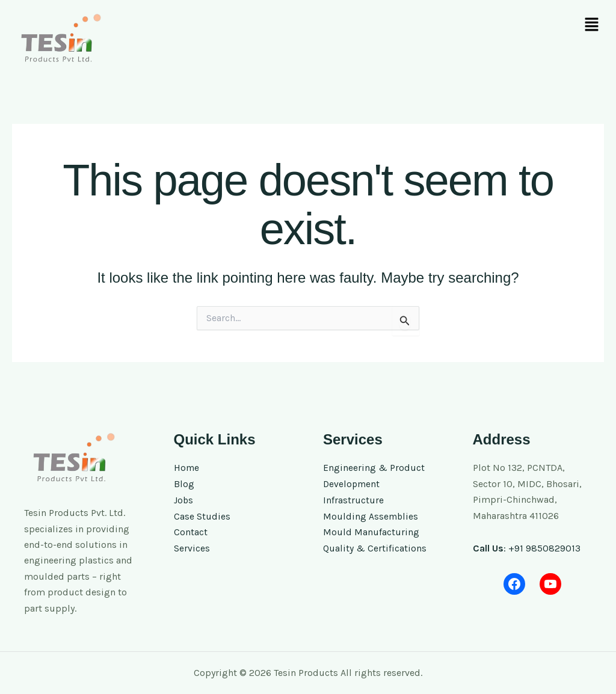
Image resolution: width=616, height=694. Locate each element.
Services (192, 547)
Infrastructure (353, 499)
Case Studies (202, 516)
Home (187, 468)
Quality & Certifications (375, 547)
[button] (592, 25)
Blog (184, 484)
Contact (191, 531)
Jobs (184, 499)
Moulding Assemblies (371, 516)
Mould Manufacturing (371, 531)
